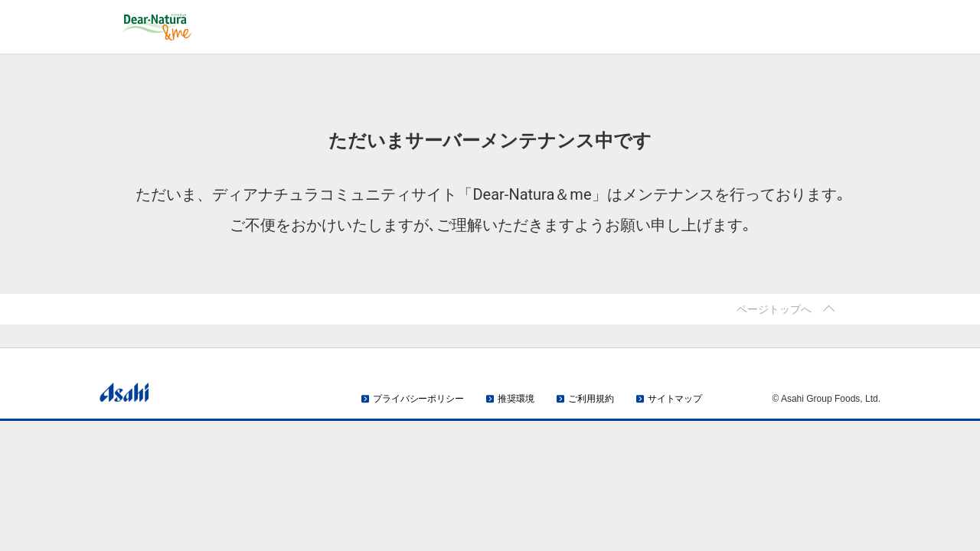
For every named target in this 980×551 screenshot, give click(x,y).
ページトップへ (774, 309)
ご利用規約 (591, 399)
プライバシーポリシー (418, 399)
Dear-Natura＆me (211, 27)
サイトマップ (675, 399)
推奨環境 (516, 399)
